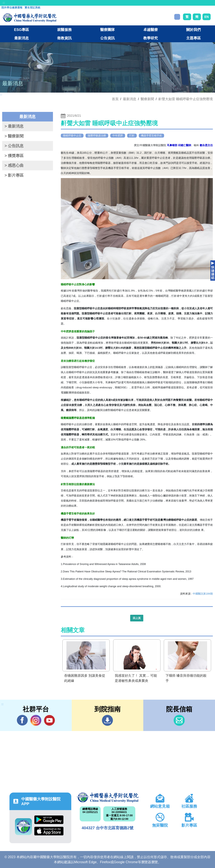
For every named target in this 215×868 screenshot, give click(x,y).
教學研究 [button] (151, 38)
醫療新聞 (147, 99)
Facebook (22, 720)
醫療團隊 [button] (108, 30)
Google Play (49, 820)
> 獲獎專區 (14, 156)
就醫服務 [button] (64, 30)
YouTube (49, 720)
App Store (49, 831)
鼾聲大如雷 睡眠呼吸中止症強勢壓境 (186, 99)
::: (4, 3)
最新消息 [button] (22, 38)
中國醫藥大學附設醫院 (107, 797)
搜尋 (177, 17)
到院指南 (107, 720)
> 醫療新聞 (14, 136)
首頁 (115, 99)
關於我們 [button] (193, 30)
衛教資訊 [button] (64, 38)
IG (36, 720)
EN (207, 17)
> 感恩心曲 (14, 165)
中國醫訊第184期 (203, 594)
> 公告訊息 (14, 146)
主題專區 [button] (193, 38)
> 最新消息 (14, 126)
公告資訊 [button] (108, 38)
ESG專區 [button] (21, 30)
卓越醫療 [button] (151, 30)
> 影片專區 (14, 175)
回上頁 (137, 618)
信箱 (179, 720)
